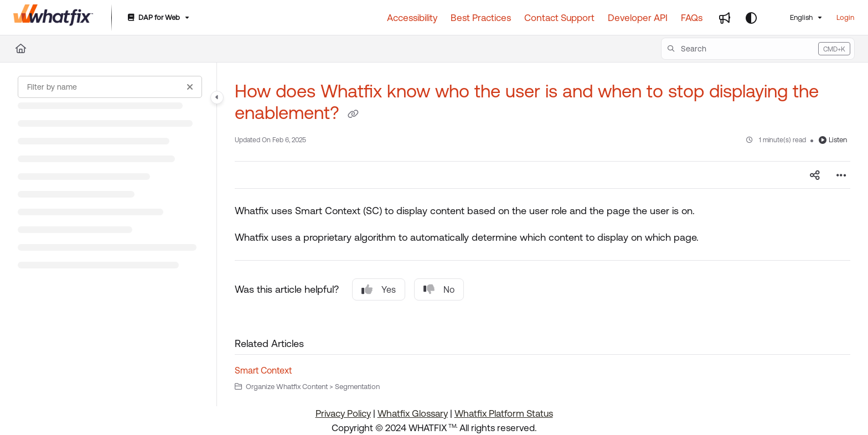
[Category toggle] (217, 97)
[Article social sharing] (815, 175)
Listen (833, 140)
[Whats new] (725, 18)
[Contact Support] (559, 18)
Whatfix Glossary (413, 413)
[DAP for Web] (157, 18)
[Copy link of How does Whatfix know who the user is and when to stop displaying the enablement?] (353, 115)
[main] (542, 234)
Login (845, 17)
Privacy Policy (343, 413)
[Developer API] (638, 18)
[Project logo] (53, 18)
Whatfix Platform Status (504, 413)
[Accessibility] (412, 18)
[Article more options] (841, 175)
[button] (758, 49)
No (439, 289)
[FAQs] (692, 18)
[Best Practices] (481, 18)
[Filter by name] (110, 87)
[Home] (21, 49)
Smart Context (263, 370)
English (794, 17)
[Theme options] (751, 18)
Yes (379, 289)
